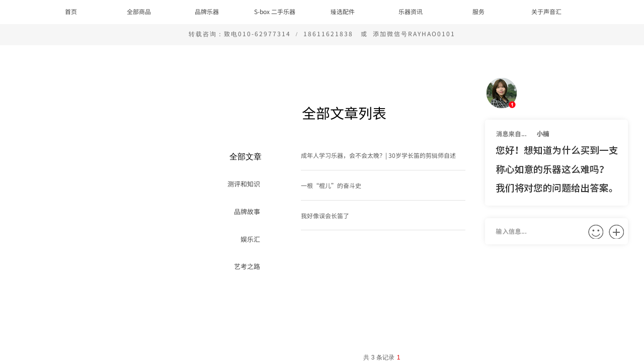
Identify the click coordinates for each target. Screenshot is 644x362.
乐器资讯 (411, 11)
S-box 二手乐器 (275, 11)
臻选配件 (343, 11)
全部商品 (139, 11)
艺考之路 (247, 266)
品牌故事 (247, 211)
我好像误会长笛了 (325, 215)
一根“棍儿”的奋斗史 (331, 185)
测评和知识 (244, 184)
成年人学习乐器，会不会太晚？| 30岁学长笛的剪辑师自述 (378, 155)
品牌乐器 (207, 11)
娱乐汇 (250, 239)
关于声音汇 (546, 11)
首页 (71, 11)
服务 (478, 11)
